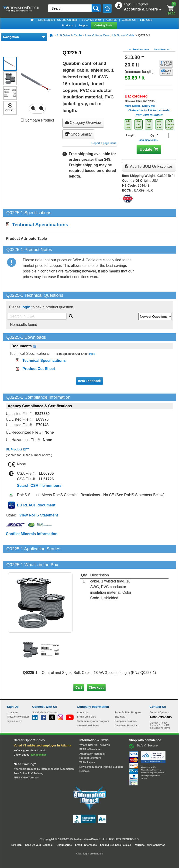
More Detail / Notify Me (140, 106)
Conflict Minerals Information (32, 534)
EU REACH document (36, 505)
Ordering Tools (104, 25)
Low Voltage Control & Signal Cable (110, 35)
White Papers (87, 746)
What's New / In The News (95, 729)
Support (84, 25)
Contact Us (129, 20)
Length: (137, 136)
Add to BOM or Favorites (149, 166)
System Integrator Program (93, 705)
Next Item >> (162, 49)
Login (128, 4)
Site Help (120, 701)
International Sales (88, 710)
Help (92, 354)
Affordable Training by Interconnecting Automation (44, 753)
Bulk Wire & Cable (69, 35)
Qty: (159, 135)
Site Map (17, 829)
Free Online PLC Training (29, 757)
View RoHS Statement (39, 515)
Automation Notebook (92, 738)
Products (68, 25)
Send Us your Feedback (40, 829)
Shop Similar (78, 134)
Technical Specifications (37, 225)
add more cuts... (149, 140)
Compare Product (37, 120)
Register (142, 4)
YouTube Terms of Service (150, 829)
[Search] (70, 8)
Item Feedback (89, 381)
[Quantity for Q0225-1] (162, 135)
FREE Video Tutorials (26, 762)
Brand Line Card (87, 701)
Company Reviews (126, 705)
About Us (112, 20)
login (26, 307)
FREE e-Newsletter (91, 733)
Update (146, 149)
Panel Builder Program (128, 697)
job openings (39, 739)
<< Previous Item (139, 49)
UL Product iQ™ (17, 449)
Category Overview (83, 123)
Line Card (146, 20)
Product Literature (90, 742)
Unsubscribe (65, 829)
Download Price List (127, 710)
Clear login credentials (89, 838)
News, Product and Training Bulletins (101, 751)
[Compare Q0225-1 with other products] (22, 120)
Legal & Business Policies (116, 829)
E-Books (84, 755)
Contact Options (159, 697)
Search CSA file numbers (39, 486)
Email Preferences (86, 829)
